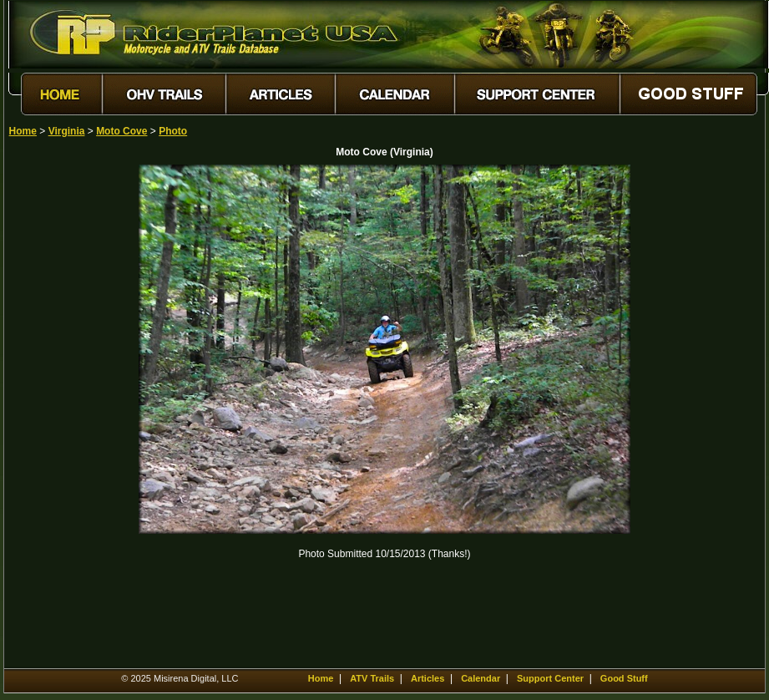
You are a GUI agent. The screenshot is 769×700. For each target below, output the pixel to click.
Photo (173, 131)
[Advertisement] (68, 415)
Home (23, 131)
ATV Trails (372, 678)
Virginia (67, 131)
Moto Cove (121, 131)
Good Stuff (624, 678)
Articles (428, 678)
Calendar (481, 678)
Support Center (550, 678)
